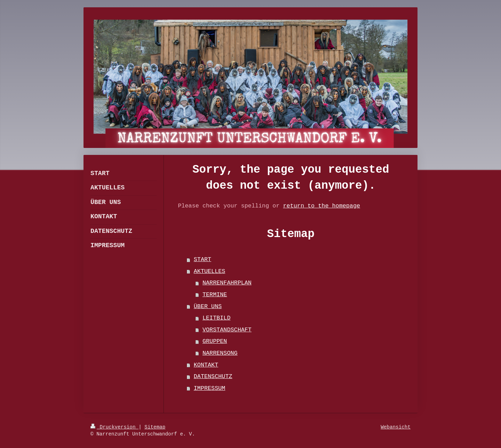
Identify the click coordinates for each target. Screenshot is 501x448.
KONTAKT (206, 365)
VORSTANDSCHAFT (227, 330)
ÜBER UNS (208, 306)
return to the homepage (322, 206)
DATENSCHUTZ (213, 376)
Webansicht (396, 427)
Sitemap (155, 427)
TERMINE (215, 295)
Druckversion (114, 427)
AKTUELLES (210, 271)
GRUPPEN (215, 341)
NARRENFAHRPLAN (227, 283)
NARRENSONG (220, 353)
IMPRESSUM (210, 388)
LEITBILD (217, 318)
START (202, 260)
